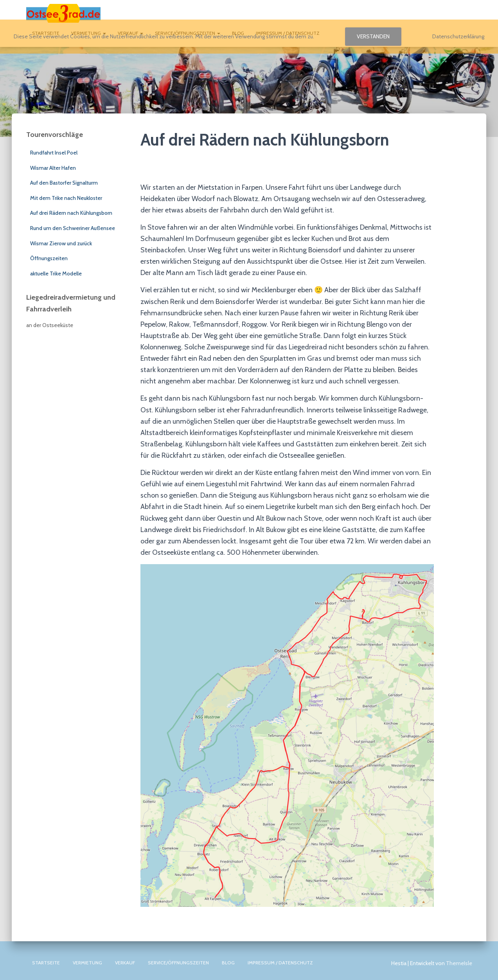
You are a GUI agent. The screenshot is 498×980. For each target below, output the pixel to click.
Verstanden (373, 36)
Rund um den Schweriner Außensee (73, 228)
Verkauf (125, 963)
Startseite (46, 963)
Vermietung (87, 963)
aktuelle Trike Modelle (56, 273)
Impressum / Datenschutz (280, 963)
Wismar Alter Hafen (53, 168)
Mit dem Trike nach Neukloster (66, 198)
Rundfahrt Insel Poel (54, 153)
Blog (228, 963)
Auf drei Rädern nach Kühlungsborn (71, 213)
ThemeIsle (459, 963)
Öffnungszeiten (49, 258)
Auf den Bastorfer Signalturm (64, 183)
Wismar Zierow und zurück (61, 243)
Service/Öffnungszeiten (178, 963)
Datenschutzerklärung (458, 36)
